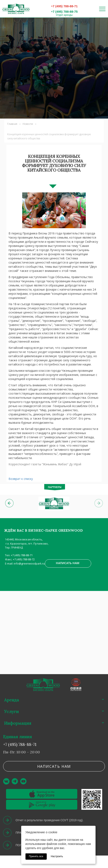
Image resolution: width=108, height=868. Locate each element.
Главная (12, 124)
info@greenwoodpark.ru (29, 563)
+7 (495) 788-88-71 (64, 6)
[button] (9, 503)
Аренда (12, 700)
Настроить (57, 856)
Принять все (36, 856)
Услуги (11, 711)
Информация (18, 723)
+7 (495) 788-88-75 (64, 12)
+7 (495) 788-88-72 (24, 559)
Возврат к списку (21, 479)
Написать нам (68, 563)
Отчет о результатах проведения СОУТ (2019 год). (49, 820)
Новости (28, 124)
